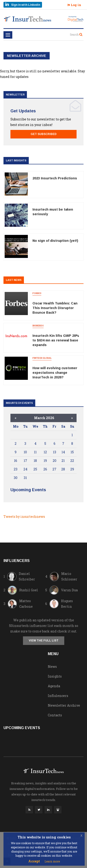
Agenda (54, 686)
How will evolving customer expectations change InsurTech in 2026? (55, 373)
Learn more (52, 861)
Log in (74, 5)
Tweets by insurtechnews (24, 517)
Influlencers (58, 696)
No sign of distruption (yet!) (55, 241)
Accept (34, 861)
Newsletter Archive (64, 705)
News (52, 667)
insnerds (38, 326)
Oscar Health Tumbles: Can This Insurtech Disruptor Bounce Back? (55, 308)
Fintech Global (42, 358)
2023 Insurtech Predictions (55, 178)
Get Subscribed (44, 134)
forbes (37, 293)
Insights (55, 676)
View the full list (44, 641)
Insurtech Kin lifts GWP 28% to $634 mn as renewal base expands (56, 340)
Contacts (55, 715)
